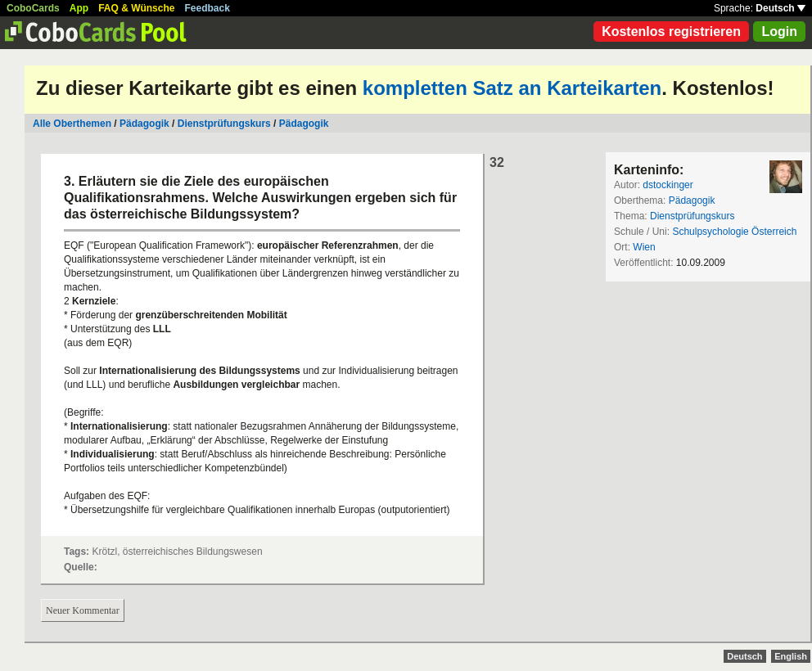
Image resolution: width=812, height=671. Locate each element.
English (791, 656)
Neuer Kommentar (83, 610)
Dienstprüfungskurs (224, 124)
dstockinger (668, 185)
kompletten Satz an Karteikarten (512, 88)
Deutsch (780, 8)
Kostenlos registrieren (671, 32)
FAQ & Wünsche (136, 8)
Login (779, 32)
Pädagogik (144, 124)
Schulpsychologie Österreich (734, 232)
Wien (644, 247)
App (79, 8)
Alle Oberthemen (72, 124)
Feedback (208, 8)
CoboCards (33, 8)
